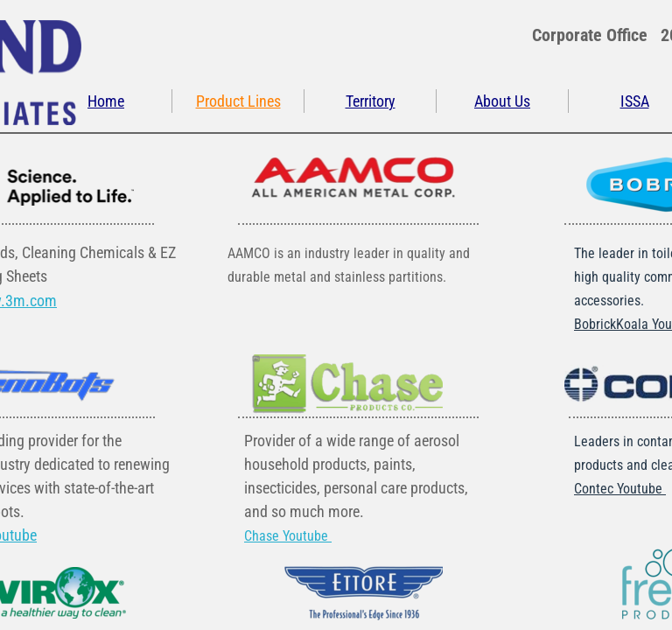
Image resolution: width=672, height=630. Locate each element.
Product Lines (238, 101)
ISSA (635, 101)
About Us (502, 101)
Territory (371, 101)
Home (106, 101)
